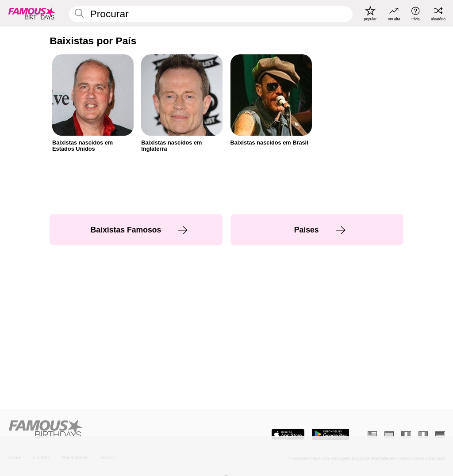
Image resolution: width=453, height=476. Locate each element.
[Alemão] (440, 434)
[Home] (115, 430)
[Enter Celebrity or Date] (211, 14)
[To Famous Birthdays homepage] (32, 13)
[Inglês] (372, 434)
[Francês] (406, 434)
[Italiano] (423, 434)
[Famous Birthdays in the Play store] (331, 434)
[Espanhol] (389, 434)
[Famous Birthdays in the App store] (288, 434)
